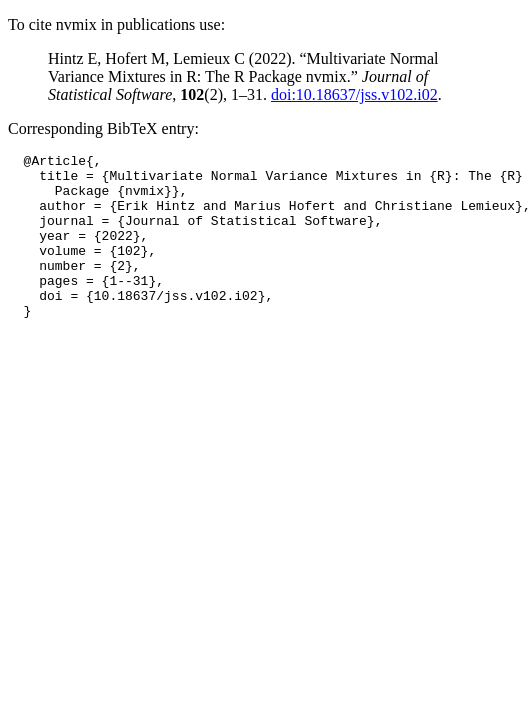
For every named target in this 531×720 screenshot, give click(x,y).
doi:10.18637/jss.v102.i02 (354, 94)
